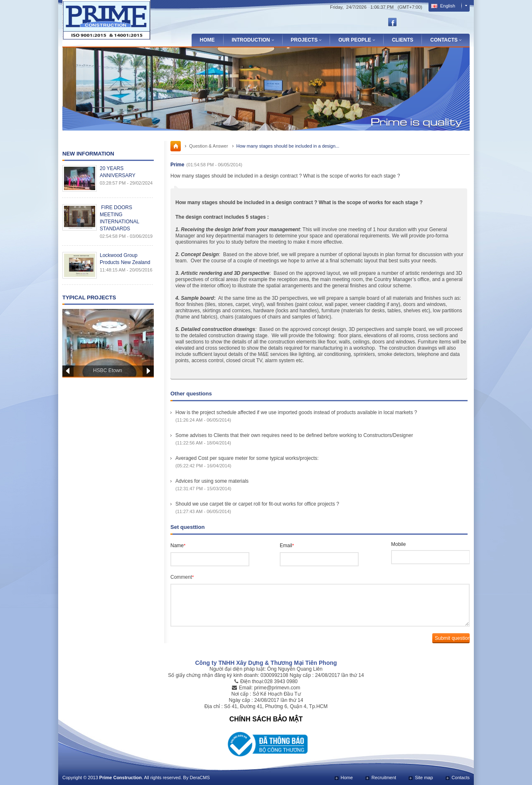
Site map (424, 778)
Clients (403, 40)
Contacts (461, 778)
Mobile (398, 544)
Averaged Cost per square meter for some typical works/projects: (247, 458)
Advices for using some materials (212, 481)
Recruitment (384, 778)
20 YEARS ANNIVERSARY (118, 172)
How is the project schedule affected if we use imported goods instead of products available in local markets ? (296, 412)
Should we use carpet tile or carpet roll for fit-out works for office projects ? (257, 504)
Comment (182, 577)
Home (207, 40)
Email (287, 546)
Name (178, 546)
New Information (88, 154)
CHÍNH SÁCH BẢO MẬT (266, 719)
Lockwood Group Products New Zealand (125, 259)
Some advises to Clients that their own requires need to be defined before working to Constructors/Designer (294, 435)
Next (148, 371)
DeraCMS (199, 778)
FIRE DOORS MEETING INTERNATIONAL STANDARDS (119, 218)
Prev (68, 371)
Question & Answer (209, 146)
